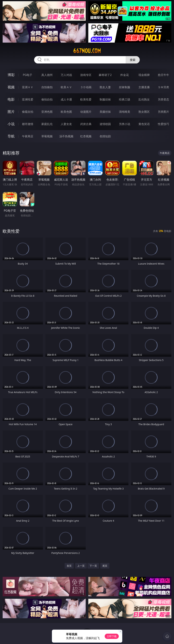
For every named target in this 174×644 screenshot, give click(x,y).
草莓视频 (47, 136)
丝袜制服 (125, 87)
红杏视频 (86, 136)
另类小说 (125, 124)
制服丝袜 (105, 99)
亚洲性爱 (28, 99)
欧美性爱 (86, 99)
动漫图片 (86, 112)
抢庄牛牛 (163, 75)
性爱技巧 (163, 124)
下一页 (93, 566)
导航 (11, 136)
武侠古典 (86, 124)
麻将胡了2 (105, 75)
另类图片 (163, 112)
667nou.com (87, 51)
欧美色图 (66, 112)
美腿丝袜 (105, 112)
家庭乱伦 (47, 124)
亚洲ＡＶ (28, 87)
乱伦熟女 (144, 99)
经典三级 (125, 99)
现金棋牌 (144, 75)
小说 (11, 124)
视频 (11, 87)
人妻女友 (66, 124)
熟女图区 (144, 112)
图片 (11, 112)
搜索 (133, 60)
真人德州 (47, 75)
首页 (69, 566)
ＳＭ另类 (163, 87)
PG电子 (28, 75)
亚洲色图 (47, 112)
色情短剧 (105, 136)
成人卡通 (66, 99)
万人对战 (66, 75)
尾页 (105, 566)
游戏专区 (86, 75)
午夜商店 (28, 136)
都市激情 (28, 124)
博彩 (11, 75)
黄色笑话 (144, 124)
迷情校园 (105, 124)
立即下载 (112, 636)
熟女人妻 (105, 87)
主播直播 (144, 87)
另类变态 (163, 99)
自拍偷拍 (47, 87)
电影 (11, 99)
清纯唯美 (125, 112)
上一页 (81, 566)
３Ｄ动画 (86, 87)
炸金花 (125, 75)
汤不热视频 (66, 136)
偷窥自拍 (28, 112)
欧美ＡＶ (66, 87)
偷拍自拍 (47, 99)
